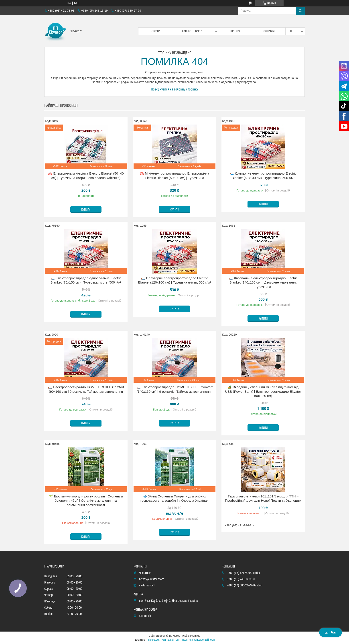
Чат (331, 632)
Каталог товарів (192, 31)
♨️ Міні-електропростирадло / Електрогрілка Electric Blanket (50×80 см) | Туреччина (174, 176)
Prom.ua (195, 636)
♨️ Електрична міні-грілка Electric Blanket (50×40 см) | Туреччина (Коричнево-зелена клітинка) (86, 176)
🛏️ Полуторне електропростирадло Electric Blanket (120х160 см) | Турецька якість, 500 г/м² (175, 280)
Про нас (235, 31)
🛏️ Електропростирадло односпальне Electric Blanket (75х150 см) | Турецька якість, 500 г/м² (86, 280)
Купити (86, 210)
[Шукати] (300, 11)
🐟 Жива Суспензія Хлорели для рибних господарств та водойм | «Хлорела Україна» (174, 498)
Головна (155, 31)
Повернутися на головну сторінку (174, 89)
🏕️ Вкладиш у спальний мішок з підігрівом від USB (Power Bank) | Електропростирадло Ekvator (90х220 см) (263, 391)
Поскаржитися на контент (164, 640)
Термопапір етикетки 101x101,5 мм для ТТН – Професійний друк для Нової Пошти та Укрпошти (263, 498)
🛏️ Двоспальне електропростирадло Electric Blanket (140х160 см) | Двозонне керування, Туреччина (263, 282)
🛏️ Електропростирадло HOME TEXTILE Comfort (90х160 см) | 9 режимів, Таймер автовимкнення (86, 389)
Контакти (269, 31)
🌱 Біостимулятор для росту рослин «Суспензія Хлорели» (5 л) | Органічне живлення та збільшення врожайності (86, 501)
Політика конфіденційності (199, 640)
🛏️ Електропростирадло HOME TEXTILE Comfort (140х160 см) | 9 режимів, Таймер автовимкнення (174, 389)
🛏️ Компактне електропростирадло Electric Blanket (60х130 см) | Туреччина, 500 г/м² (263, 176)
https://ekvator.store (152, 579)
